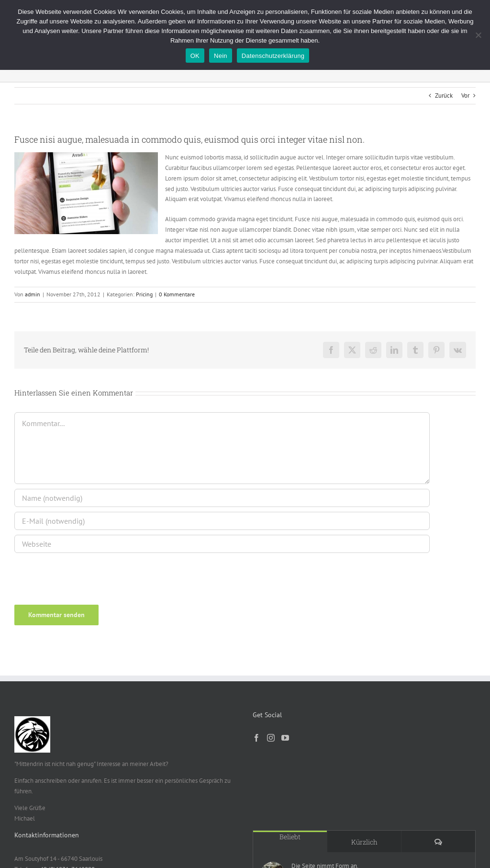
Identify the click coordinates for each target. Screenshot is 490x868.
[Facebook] (256, 738)
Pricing (144, 294)
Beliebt (290, 837)
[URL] (222, 544)
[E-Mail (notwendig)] (222, 521)
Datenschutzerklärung (273, 56)
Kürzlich (364, 842)
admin (33, 294)
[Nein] (478, 35)
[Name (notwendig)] (222, 498)
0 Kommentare (177, 294)
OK (195, 56)
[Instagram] (271, 738)
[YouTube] (285, 738)
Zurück (444, 96)
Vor (465, 96)
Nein (221, 56)
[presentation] (80, 575)
